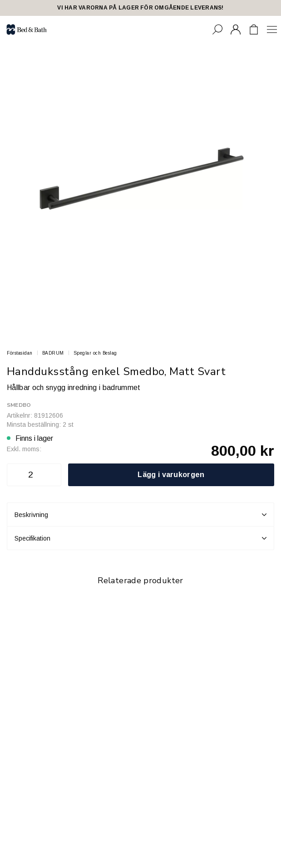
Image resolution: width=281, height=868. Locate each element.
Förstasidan (20, 353)
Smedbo (19, 405)
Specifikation (140, 538)
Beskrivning (140, 515)
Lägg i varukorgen (171, 475)
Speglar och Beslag (95, 353)
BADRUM (53, 353)
